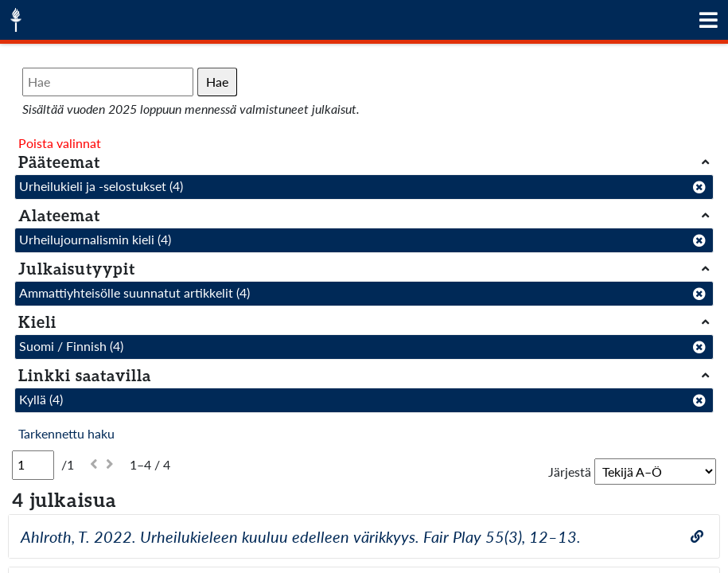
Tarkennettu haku (66, 433)
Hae (217, 82)
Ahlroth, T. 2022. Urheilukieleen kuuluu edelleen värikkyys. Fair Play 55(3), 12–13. (301, 536)
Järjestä (570, 472)
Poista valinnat (60, 143)
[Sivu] (33, 465)
